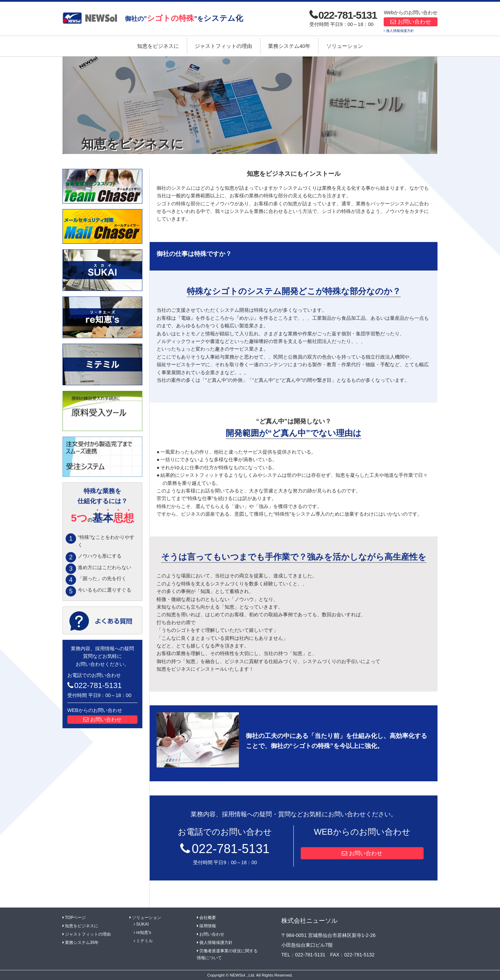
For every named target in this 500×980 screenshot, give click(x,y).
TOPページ (75, 918)
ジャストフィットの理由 (223, 46)
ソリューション (345, 46)
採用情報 (208, 926)
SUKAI (142, 924)
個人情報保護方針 (400, 31)
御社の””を (184, 18)
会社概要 (208, 918)
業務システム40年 (289, 46)
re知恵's (144, 932)
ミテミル (144, 941)
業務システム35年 (82, 943)
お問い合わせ (414, 22)
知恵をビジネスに (158, 46)
